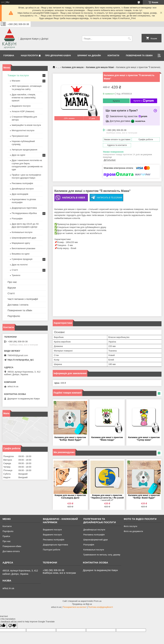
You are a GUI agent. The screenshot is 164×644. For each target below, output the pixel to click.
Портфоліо (14, 316)
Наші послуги (29, 55)
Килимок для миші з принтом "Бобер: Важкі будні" (70, 439)
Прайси (6, 536)
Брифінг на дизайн (89, 55)
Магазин (16, 81)
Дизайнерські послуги (23, 189)
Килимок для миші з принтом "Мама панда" (107, 439)
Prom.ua (98, 601)
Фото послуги (130, 526)
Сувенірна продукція (22, 259)
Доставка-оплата (11, 551)
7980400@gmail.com (18, 355)
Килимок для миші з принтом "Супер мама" (144, 439)
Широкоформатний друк (24, 238)
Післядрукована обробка (24, 213)
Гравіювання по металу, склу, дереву (102, 555)
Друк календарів (20, 194)
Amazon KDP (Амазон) (23, 111)
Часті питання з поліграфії (23, 299)
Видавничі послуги (21, 106)
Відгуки (12, 288)
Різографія (17, 219)
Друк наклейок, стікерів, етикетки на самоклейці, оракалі (24, 98)
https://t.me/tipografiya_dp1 (21, 360)
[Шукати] (129, 39)
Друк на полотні (20, 265)
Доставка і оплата (18, 305)
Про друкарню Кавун (58, 55)
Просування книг (20, 136)
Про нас (12, 282)
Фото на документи (133, 531)
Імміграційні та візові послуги (26, 125)
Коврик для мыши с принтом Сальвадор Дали (70, 496)
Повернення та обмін (139, 55)
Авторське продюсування (24, 150)
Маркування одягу (21, 243)
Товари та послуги (18, 75)
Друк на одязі (18, 155)
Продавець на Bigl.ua (82, 604)
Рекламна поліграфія (22, 183)
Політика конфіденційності (101, 607)
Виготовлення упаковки (24, 248)
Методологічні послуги (23, 130)
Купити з (144, 101)
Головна (9, 55)
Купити (116, 101)
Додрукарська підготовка (24, 208)
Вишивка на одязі (21, 254)
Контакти (113, 55)
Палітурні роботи (51, 550)
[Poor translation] (12, 626)
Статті (15, 270)
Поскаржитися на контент (75, 607)
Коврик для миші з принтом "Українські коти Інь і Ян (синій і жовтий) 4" (107, 498)
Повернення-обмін (12, 546)
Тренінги (16, 275)
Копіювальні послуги (22, 232)
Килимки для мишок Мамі (100, 67)
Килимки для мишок (73, 67)
